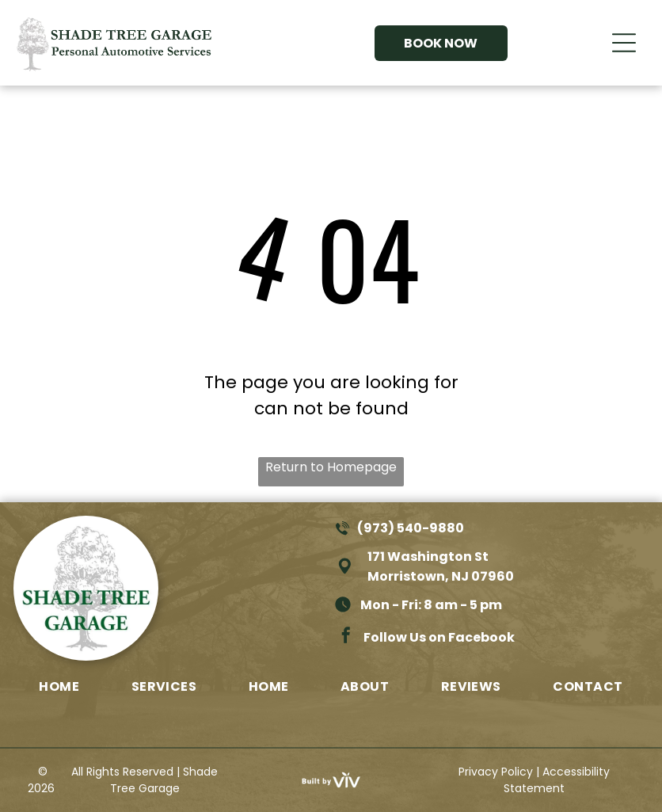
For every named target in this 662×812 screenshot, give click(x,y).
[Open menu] (624, 43)
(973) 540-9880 (411, 528)
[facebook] (346, 637)
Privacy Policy (496, 772)
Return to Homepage (331, 467)
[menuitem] (59, 686)
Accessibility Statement (557, 780)
